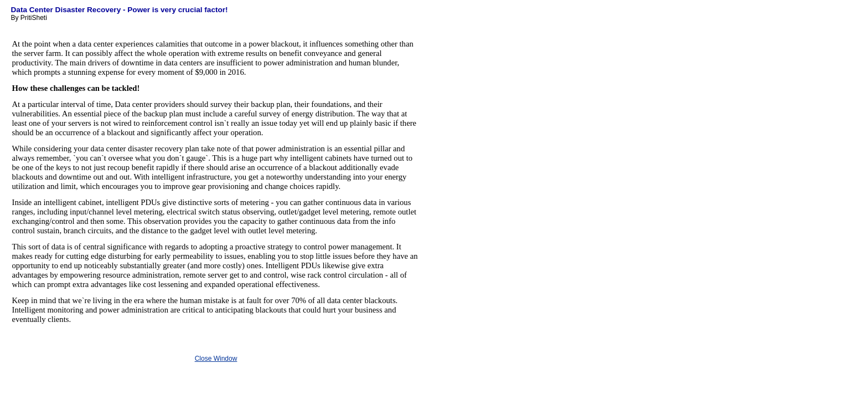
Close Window (216, 359)
